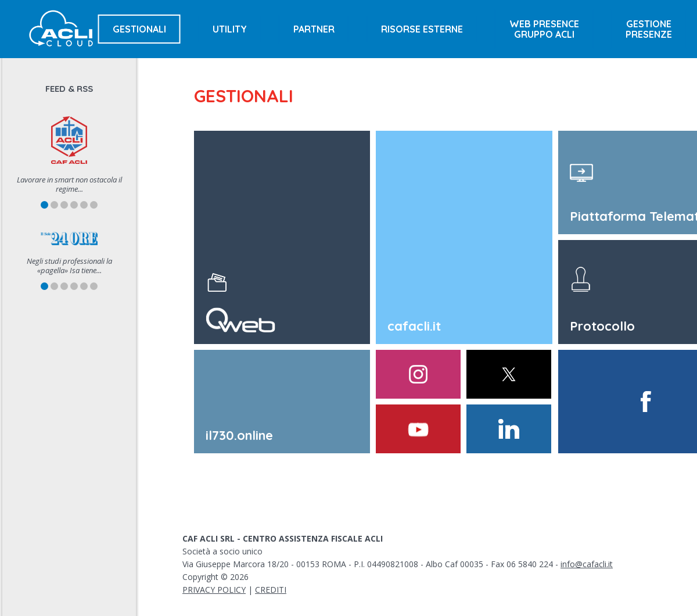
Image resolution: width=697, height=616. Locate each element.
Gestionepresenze (649, 29)
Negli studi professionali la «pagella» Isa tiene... (69, 266)
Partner (314, 29)
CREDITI (271, 590)
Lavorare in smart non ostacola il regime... (69, 184)
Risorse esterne (422, 29)
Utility (230, 29)
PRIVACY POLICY (214, 590)
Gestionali (139, 29)
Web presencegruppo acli (544, 29)
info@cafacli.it (587, 564)
